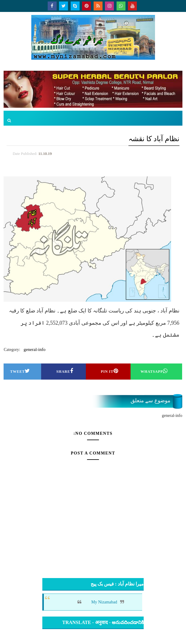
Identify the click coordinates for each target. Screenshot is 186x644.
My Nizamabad (104, 602)
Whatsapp (154, 371)
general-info (34, 349)
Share (65, 371)
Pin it (109, 371)
